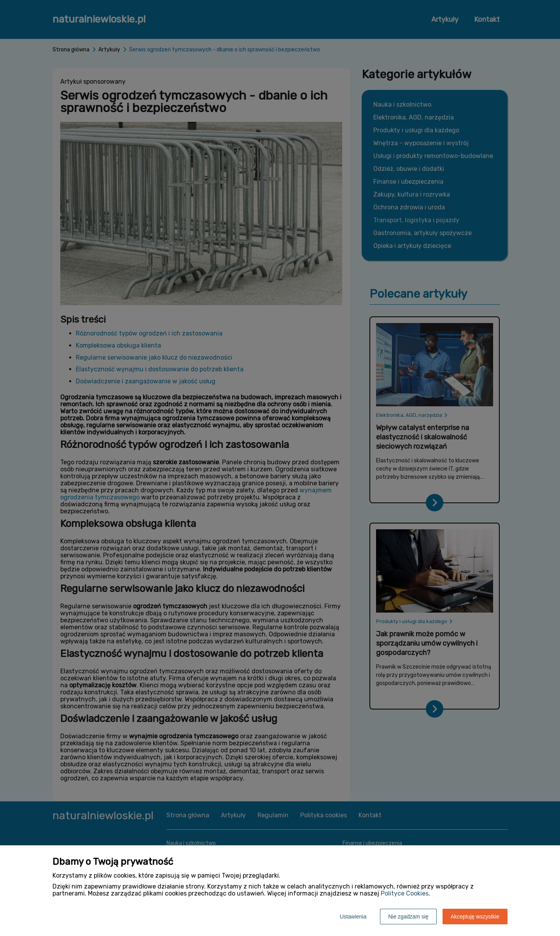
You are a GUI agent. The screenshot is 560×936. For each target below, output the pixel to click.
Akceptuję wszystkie (475, 917)
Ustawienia (353, 917)
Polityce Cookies (405, 893)
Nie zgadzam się (408, 917)
